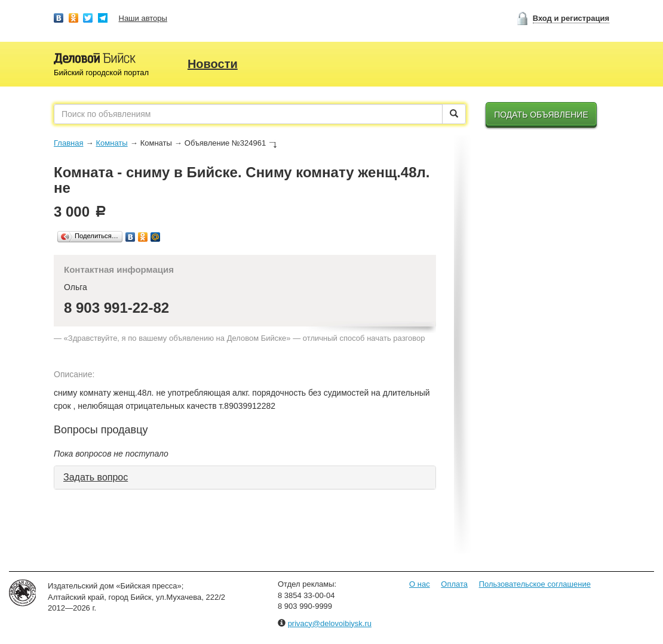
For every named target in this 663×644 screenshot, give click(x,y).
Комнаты (111, 143)
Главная (68, 143)
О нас (420, 584)
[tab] (245, 477)
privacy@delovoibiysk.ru (330, 623)
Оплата (454, 584)
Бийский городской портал (101, 73)
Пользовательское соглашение (535, 584)
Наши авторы (143, 18)
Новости (213, 64)
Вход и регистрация (571, 18)
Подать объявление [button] (541, 115)
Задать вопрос (96, 477)
